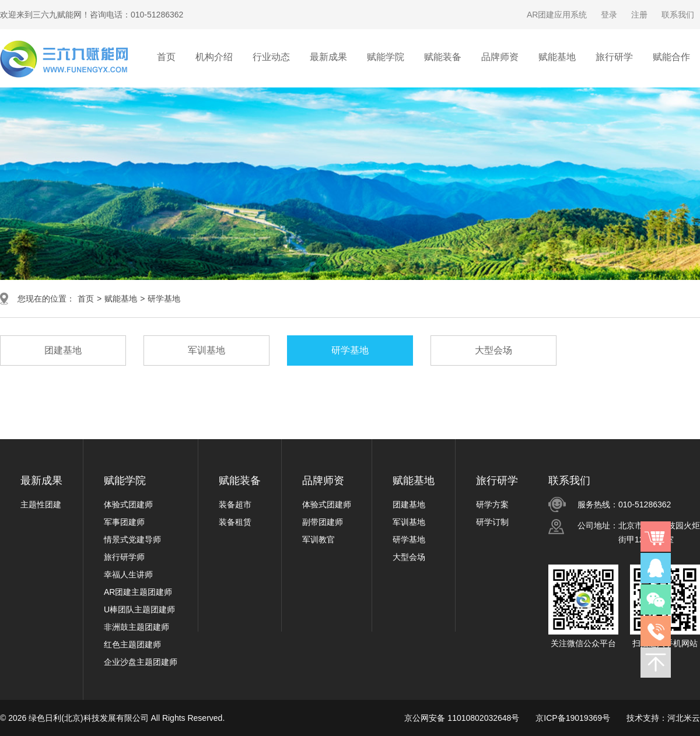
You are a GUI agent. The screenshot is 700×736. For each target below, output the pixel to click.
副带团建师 (323, 522)
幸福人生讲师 (128, 574)
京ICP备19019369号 (573, 718)
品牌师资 (323, 481)
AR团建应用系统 (557, 15)
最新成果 (41, 481)
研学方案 (492, 504)
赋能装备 (240, 481)
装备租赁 (235, 522)
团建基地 (409, 504)
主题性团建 (41, 504)
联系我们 (678, 15)
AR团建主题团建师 (138, 592)
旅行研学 (497, 481)
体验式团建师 (128, 504)
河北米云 (684, 718)
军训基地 (409, 522)
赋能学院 (125, 481)
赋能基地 (121, 299)
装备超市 (235, 504)
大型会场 (409, 557)
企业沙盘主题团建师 (141, 662)
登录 (609, 15)
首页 (166, 57)
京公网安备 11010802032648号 (462, 718)
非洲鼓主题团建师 (136, 627)
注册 (639, 15)
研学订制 (492, 522)
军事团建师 (124, 522)
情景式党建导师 (132, 539)
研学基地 (164, 299)
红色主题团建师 (132, 644)
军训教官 (318, 539)
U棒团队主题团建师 (139, 609)
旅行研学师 (124, 557)
